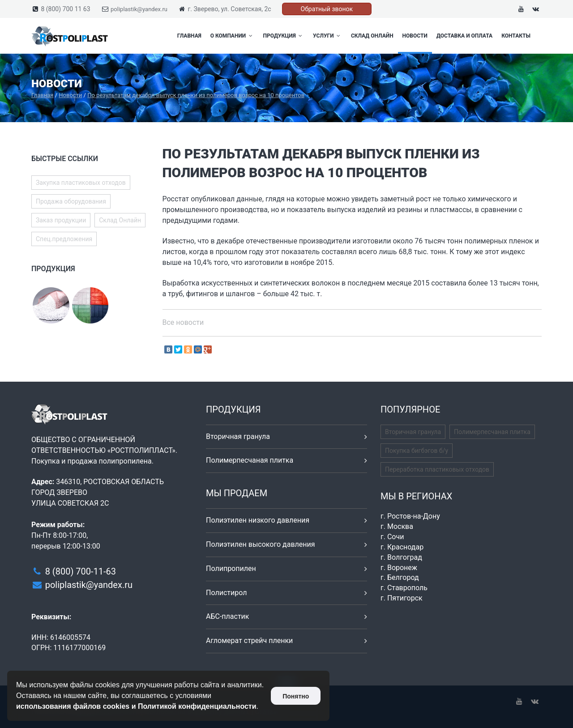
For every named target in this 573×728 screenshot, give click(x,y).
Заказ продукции (61, 220)
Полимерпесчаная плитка (250, 460)
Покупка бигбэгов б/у (417, 451)
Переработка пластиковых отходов (437, 469)
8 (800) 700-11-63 (81, 571)
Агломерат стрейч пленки (249, 641)
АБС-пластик (228, 616)
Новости (415, 36)
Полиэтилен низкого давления (258, 520)
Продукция (284, 36)
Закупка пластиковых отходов (81, 183)
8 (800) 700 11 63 (65, 9)
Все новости (183, 322)
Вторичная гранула (238, 436)
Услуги (327, 36)
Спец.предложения (64, 239)
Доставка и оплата (464, 36)
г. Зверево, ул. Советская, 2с (229, 9)
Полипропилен (231, 568)
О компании (232, 36)
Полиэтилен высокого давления (261, 544)
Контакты (516, 36)
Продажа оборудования (71, 201)
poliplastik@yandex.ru (139, 9)
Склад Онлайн (372, 36)
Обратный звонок (327, 9)
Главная (189, 36)
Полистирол (226, 593)
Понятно (296, 696)
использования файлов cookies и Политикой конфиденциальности (136, 706)
